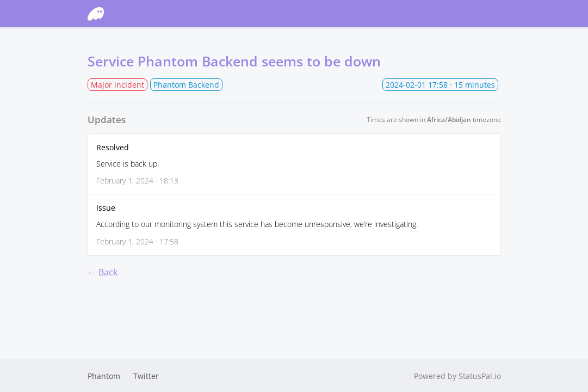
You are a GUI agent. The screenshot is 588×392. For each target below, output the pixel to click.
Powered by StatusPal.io (457, 376)
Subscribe (462, 14)
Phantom (104, 376)
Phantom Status (140, 14)
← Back (103, 272)
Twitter (146, 376)
